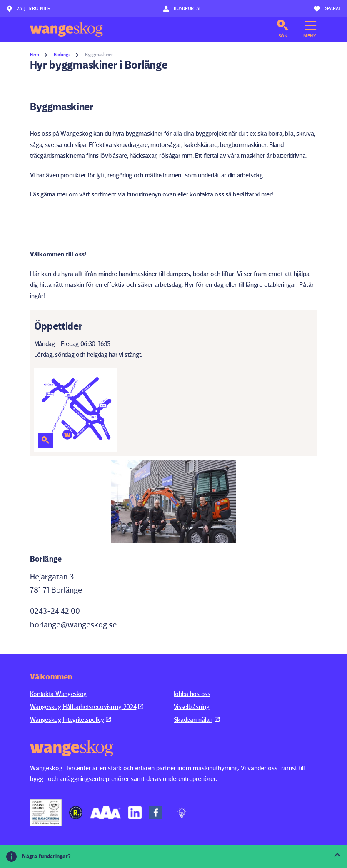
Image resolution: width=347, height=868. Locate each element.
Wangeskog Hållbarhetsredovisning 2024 (87, 707)
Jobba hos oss (192, 694)
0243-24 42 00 (55, 611)
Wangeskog (66, 30)
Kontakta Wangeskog (59, 694)
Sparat (327, 9)
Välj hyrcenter (28, 9)
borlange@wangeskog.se (73, 624)
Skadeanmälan (197, 720)
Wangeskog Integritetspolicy (71, 720)
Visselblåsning (192, 707)
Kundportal (182, 9)
